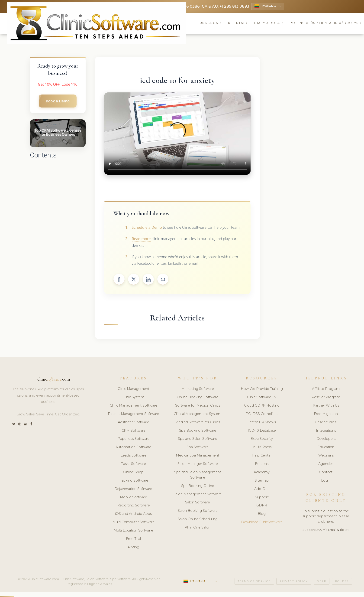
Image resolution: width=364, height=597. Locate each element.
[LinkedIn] (26, 424)
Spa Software (198, 447)
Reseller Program (326, 397)
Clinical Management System (198, 414)
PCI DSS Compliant (262, 414)
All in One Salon (198, 527)
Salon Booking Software (198, 511)
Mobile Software (134, 497)
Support (262, 497)
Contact (326, 472)
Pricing (134, 547)
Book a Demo (58, 101)
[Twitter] (14, 424)
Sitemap (262, 480)
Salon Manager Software (198, 464)
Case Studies (326, 422)
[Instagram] (20, 424)
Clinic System (133, 397)
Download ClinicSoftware (262, 522)
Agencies (326, 464)
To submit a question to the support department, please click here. (326, 516)
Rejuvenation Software (133, 489)
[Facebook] (31, 424)
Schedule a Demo (147, 227)
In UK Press (262, 447)
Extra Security (262, 439)
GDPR (262, 506)
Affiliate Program (326, 389)
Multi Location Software (133, 530)
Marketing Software (198, 389)
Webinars (326, 455)
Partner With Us (326, 405)
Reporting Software (134, 506)
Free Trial (133, 539)
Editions (262, 464)
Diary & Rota (269, 23)
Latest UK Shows (262, 422)
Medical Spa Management (198, 455)
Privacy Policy (294, 581)
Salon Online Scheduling (198, 519)
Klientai (238, 23)
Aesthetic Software (134, 422)
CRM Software (134, 431)
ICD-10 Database (262, 431)
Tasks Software (134, 464)
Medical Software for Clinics (198, 422)
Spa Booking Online (198, 486)
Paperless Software (134, 439)
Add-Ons (262, 489)
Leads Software (134, 455)
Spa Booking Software (198, 431)
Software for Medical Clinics (198, 405)
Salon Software (198, 502)
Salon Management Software (198, 494)
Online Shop (133, 472)
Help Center (262, 455)
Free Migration (326, 414)
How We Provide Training (262, 389)
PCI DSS (342, 581)
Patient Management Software (134, 414)
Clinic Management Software (134, 405)
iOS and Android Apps (133, 514)
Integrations (326, 431)
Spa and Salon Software (198, 439)
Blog (262, 514)
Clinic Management (134, 389)
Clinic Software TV (262, 397)
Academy (262, 472)
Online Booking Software (198, 397)
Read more (141, 239)
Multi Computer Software (134, 522)
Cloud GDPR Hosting (262, 405)
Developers (326, 439)
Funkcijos (209, 23)
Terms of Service (254, 581)
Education (326, 447)
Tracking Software (134, 480)
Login (326, 480)
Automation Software (133, 447)
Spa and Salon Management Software (198, 475)
